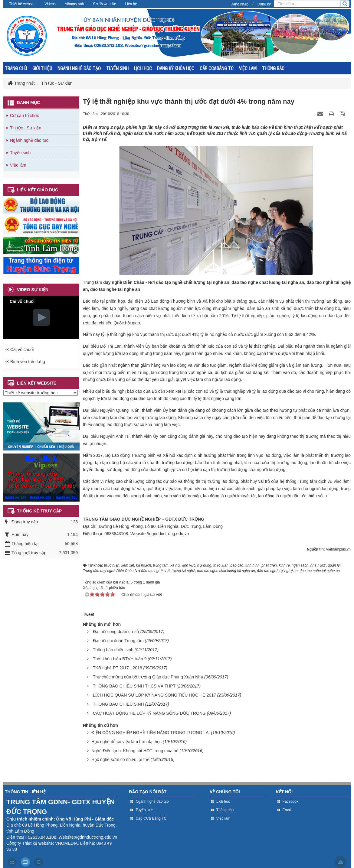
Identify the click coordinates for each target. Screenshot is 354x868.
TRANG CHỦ (16, 68)
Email (287, 810)
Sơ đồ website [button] (105, 4)
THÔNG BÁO (273, 68)
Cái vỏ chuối (22, 349)
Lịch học (223, 801)
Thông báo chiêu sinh (113, 650)
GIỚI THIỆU (42, 68)
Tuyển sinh (20, 153)
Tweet (88, 614)
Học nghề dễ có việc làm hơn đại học (126, 742)
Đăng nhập (239, 4)
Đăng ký (264, 4)
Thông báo (225, 810)
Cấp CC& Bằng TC (151, 818)
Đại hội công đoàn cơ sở (116, 632)
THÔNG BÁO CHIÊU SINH (118, 704)
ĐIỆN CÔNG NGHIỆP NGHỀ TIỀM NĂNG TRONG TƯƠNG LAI (151, 733)
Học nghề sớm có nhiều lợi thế (120, 759)
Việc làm (18, 165)
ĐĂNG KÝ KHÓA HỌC (176, 68)
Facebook (291, 801)
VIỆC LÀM (248, 68)
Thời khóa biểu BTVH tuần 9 (120, 659)
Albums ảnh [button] (74, 4)
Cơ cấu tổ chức (25, 115)
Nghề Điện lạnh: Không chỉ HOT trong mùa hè (135, 751)
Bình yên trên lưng (28, 362)
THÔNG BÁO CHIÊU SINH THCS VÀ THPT (134, 686)
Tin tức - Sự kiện (26, 128)
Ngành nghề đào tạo (29, 140)
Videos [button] (50, 4)
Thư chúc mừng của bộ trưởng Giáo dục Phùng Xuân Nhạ (148, 677)
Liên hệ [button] (131, 4)
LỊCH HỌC (143, 68)
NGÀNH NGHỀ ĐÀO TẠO (79, 68)
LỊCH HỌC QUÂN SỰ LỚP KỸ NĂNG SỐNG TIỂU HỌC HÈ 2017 (154, 695)
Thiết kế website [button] (22, 4)
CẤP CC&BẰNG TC (217, 68)
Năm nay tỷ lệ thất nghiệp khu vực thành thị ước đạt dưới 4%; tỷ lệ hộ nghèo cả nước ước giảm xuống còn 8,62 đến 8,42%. (199, 334)
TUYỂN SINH (117, 68)
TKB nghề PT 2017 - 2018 (118, 668)
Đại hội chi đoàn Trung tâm (118, 641)
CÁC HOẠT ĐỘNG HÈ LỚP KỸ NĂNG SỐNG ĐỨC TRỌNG (149, 713)
